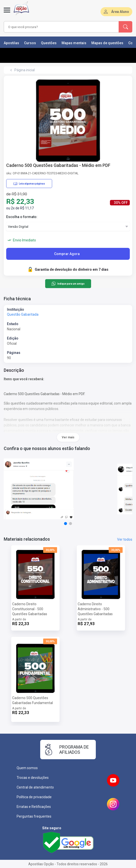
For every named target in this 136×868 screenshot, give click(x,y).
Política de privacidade (34, 797)
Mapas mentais (74, 43)
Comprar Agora (67, 254)
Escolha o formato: (22, 217)
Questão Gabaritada (23, 314)
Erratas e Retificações (34, 807)
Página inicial (25, 70)
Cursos (30, 43)
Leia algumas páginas (29, 184)
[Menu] (7, 13)
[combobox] (58, 27)
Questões (49, 43)
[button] (66, 524)
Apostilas (11, 43)
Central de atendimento (35, 787)
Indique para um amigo (68, 284)
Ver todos (125, 539)
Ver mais (68, 437)
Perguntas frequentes (34, 816)
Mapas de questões (107, 43)
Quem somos (27, 768)
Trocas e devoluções (33, 778)
